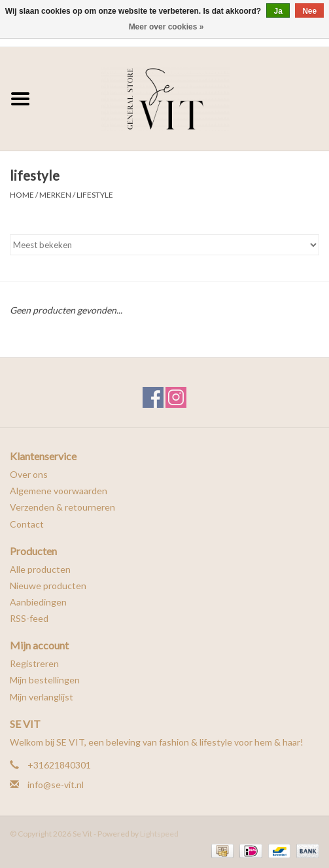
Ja (278, 11)
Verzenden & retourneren (62, 507)
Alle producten (40, 569)
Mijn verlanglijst (42, 697)
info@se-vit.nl (56, 785)
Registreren (34, 663)
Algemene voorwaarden (59, 491)
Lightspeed (159, 834)
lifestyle (95, 195)
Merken (55, 195)
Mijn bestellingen (45, 680)
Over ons (29, 474)
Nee (309, 11)
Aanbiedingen (38, 602)
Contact (27, 524)
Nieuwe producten (48, 586)
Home (22, 195)
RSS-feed (29, 618)
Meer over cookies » (166, 27)
